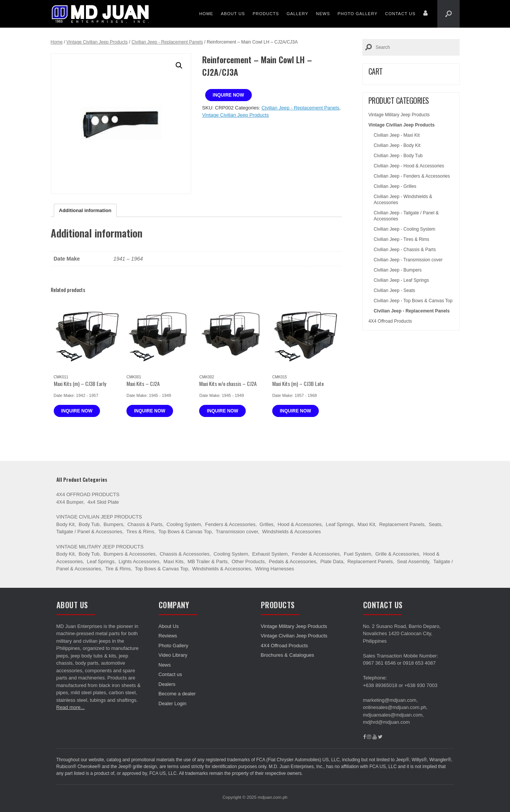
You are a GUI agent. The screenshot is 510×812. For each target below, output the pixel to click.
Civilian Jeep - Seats (394, 290)
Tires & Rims (140, 532)
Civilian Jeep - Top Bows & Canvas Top (413, 301)
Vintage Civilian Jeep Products (97, 42)
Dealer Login (173, 703)
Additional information (85, 210)
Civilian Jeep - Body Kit (397, 145)
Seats (435, 524)
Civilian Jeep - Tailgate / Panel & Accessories (406, 216)
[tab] (85, 210)
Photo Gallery (357, 14)
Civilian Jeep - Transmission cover (408, 260)
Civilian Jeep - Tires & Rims (402, 239)
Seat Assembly (413, 561)
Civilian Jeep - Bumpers (398, 270)
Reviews (168, 636)
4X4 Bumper (70, 502)
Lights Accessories (139, 561)
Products (266, 14)
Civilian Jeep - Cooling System (405, 229)
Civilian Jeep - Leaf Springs (401, 280)
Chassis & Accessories (185, 554)
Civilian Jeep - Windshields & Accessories (403, 200)
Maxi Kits (174, 561)
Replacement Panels (402, 524)
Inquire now (228, 95)
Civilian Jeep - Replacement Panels (167, 42)
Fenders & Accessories (230, 524)
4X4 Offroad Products (390, 321)
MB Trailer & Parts (207, 561)
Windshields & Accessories (291, 532)
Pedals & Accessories (292, 561)
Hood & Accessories (299, 524)
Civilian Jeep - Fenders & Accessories (412, 176)
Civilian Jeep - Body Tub (398, 156)
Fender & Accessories (316, 554)
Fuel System (357, 554)
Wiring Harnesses (275, 569)
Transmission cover (237, 532)
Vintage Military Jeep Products (399, 115)
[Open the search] (448, 14)
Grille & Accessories (397, 554)
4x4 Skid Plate (103, 502)
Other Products (248, 561)
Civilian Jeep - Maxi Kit (397, 135)
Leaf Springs (339, 524)
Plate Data (332, 561)
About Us (233, 14)
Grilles (267, 524)
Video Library (173, 655)
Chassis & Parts (145, 524)
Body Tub (89, 524)
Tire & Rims (118, 569)
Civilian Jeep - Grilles (395, 186)
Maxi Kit (366, 524)
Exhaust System (270, 554)
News (323, 14)
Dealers (167, 684)
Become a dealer (177, 694)
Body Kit (66, 524)
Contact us (400, 14)
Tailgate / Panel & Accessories (89, 532)
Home (206, 14)
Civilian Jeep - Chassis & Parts (405, 250)
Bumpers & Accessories (130, 554)
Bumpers (114, 524)
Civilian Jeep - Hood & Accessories (409, 166)
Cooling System (184, 524)
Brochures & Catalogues (288, 655)
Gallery (298, 14)
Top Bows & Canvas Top (185, 532)
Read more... (71, 707)
